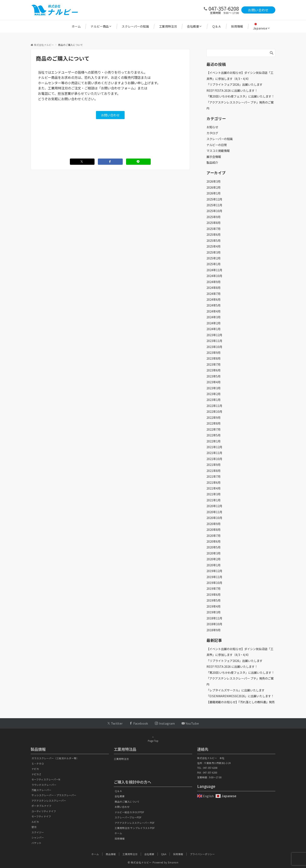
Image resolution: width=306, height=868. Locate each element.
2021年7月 (214, 476)
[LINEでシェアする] (138, 162)
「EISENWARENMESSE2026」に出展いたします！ (240, 696)
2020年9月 (214, 524)
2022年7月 (214, 429)
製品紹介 (212, 162)
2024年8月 (214, 288)
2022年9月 (214, 418)
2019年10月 (214, 583)
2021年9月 (214, 465)
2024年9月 (214, 282)
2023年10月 (214, 347)
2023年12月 (214, 335)
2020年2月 (214, 559)
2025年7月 (214, 229)
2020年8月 (214, 530)
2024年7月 (214, 294)
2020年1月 (214, 565)
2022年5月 (214, 435)
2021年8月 (214, 471)
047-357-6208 (224, 8)
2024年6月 (214, 299)
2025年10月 (214, 211)
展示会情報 (214, 157)
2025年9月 (214, 217)
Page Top (153, 739)
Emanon (173, 862)
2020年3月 (214, 553)
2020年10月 (214, 518)
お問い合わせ (258, 10)
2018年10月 (214, 624)
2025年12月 (214, 199)
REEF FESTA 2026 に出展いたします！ (232, 90)
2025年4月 (214, 246)
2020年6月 (214, 541)
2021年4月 (214, 488)
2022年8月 (214, 423)
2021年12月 (214, 447)
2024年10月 (214, 276)
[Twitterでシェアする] (82, 162)
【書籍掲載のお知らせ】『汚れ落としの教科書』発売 (241, 702)
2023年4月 (214, 382)
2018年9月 (214, 630)
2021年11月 (214, 453)
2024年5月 (214, 305)
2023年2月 (214, 394)
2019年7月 (214, 588)
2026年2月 (214, 187)
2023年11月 (214, 341)
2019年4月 (214, 606)
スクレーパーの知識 (220, 139)
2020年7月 (214, 536)
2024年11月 (214, 270)
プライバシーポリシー (202, 854)
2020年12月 (214, 506)
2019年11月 (214, 577)
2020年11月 (214, 512)
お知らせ (212, 127)
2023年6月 (214, 370)
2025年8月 (214, 223)
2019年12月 (214, 571)
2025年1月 (214, 264)
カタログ (212, 133)
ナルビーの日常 (217, 145)
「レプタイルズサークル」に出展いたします (236, 690)
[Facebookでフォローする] (139, 723)
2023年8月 (214, 358)
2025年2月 (214, 258)
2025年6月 (214, 234)
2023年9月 (214, 353)
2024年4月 (214, 311)
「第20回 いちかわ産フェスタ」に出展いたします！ (240, 96)
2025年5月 (214, 241)
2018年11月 (214, 618)
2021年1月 (214, 500)
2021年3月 (214, 494)
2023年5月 (214, 376)
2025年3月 (214, 252)
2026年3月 (214, 181)
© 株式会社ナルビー (140, 862)
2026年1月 (214, 193)
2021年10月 (214, 459)
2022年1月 (214, 441)
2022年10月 (214, 411)
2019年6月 (214, 595)
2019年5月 (214, 600)
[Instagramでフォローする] (165, 723)
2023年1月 (214, 400)
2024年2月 (214, 323)
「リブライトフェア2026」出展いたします (234, 84)
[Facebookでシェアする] (110, 162)
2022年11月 (214, 406)
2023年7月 (214, 364)
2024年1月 (214, 329)
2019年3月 (214, 612)
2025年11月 (214, 205)
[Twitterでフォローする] (115, 723)
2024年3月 (214, 317)
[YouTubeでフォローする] (190, 723)
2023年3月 (214, 388)
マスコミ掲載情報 (218, 151)
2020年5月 (214, 547)
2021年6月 (214, 482)
